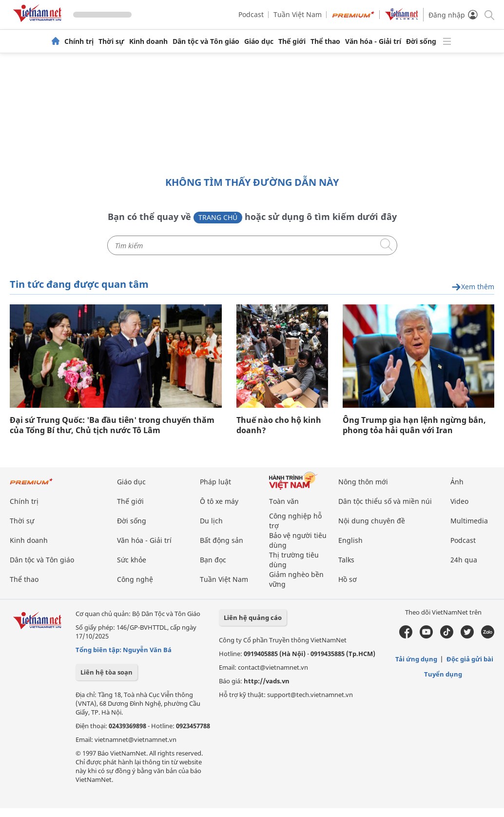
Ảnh (457, 482)
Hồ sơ (348, 579)
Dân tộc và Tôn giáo (206, 41)
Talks (346, 560)
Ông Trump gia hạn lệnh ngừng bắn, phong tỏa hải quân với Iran (414, 425)
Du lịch (211, 521)
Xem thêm (473, 287)
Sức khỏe (132, 560)
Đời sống (421, 41)
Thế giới (292, 41)
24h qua (464, 560)
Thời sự (111, 41)
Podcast (251, 14)
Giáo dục (259, 41)
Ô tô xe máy (219, 501)
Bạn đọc (213, 560)
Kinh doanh (148, 41)
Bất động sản (222, 540)
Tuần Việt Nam (298, 14)
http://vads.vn (267, 681)
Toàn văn (284, 501)
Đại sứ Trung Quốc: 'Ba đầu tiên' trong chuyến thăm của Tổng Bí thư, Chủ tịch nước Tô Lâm (112, 425)
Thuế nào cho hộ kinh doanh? (279, 425)
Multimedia (469, 521)
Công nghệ (135, 579)
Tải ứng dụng (416, 659)
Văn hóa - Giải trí (373, 41)
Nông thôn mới (363, 482)
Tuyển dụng (443, 674)
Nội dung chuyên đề (372, 521)
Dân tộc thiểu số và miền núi (385, 501)
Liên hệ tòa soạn (107, 672)
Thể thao (325, 41)
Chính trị (79, 41)
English (350, 540)
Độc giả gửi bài (470, 659)
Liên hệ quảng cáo (253, 618)
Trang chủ (218, 217)
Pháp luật (215, 482)
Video (459, 501)
